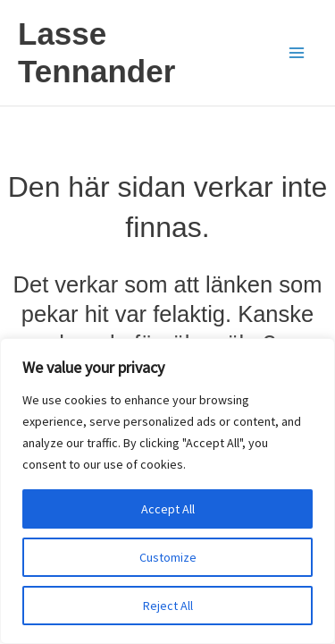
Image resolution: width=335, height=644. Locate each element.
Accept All (168, 509)
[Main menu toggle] (297, 53)
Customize (168, 557)
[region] (167, 491)
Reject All (168, 606)
